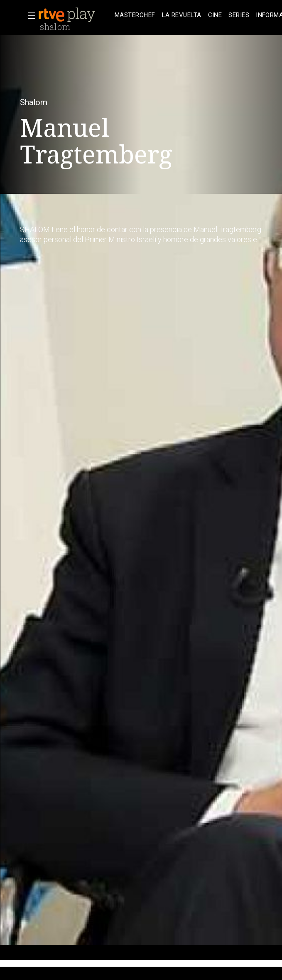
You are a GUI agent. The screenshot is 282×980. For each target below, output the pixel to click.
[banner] (75, 15)
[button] (29, 16)
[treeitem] (135, 15)
